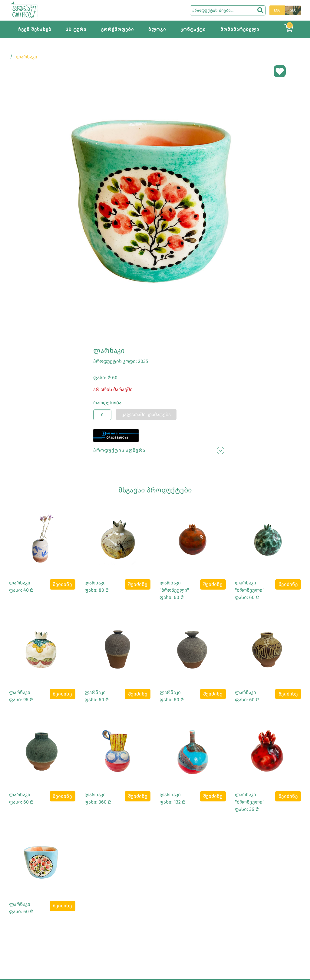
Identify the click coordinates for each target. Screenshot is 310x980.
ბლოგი (157, 29)
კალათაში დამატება (146, 414)
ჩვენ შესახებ (35, 29)
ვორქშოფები (117, 29)
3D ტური (76, 29)
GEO (293, 10)
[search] (260, 10)
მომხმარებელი (240, 29)
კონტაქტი (193, 29)
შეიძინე (62, 584)
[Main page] (24, 10)
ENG (277, 10)
